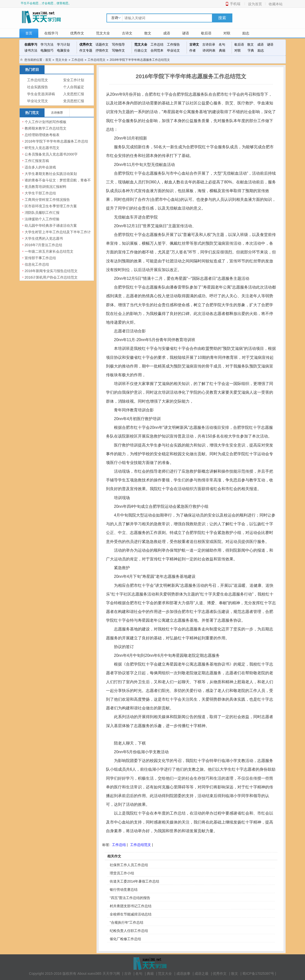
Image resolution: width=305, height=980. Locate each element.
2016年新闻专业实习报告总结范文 (51, 271)
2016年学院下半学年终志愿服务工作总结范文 (56, 144)
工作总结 (157, 44)
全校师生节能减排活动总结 (131, 914)
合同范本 (157, 50)
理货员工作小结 (122, 873)
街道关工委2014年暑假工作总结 (134, 881)
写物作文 (118, 50)
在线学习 (51, 33)
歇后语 (206, 33)
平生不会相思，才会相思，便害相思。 (46, 3)
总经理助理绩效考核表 (42, 135)
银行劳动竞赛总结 (124, 890)
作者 (193, 50)
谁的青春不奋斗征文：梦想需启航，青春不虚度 (58, 183)
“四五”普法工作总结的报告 (130, 898)
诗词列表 (209, 50)
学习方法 (47, 44)
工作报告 (173, 44)
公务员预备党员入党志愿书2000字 (51, 154)
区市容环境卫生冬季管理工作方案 (51, 206)
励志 (246, 33)
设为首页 (255, 4)
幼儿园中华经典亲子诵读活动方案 (51, 226)
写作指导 (118, 44)
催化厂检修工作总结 (125, 939)
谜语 (186, 33)
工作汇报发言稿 (37, 161)
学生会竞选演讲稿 (41, 94)
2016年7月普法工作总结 (43, 245)
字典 (251, 50)
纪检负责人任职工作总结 (129, 931)
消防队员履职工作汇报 (42, 213)
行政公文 (141, 50)
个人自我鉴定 (74, 87)
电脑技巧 (47, 50)
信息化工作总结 (37, 264)
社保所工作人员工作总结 (129, 865)
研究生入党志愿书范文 (42, 148)
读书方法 (31, 50)
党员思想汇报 (74, 101)
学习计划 (63, 44)
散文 (148, 33)
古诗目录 (209, 44)
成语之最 (202, 974)
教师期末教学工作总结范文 (46, 128)
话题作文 (102, 44)
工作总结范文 (97, 60)
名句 (222, 44)
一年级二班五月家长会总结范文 (49, 251)
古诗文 (127, 33)
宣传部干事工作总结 (40, 258)
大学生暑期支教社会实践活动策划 (51, 174)
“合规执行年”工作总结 (127, 922)
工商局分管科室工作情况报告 (47, 200)
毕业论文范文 (38, 101)
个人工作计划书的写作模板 (46, 122)
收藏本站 (276, 4)
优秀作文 (77, 33)
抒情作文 (102, 50)
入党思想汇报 (74, 94)
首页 (29, 33)
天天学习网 (111, 974)
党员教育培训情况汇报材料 (46, 187)
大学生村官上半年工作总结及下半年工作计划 (58, 235)
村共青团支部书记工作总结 (131, 906)
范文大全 (103, 33)
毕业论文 (173, 50)
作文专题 (86, 50)
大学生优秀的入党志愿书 (44, 238)
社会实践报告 (38, 87)
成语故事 (183, 974)
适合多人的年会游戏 (40, 167)
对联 (227, 33)
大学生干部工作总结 (40, 193)
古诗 (128, 974)
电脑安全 (63, 50)
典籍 (222, 50)
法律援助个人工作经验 (42, 219)
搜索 (222, 18)
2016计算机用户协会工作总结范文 (51, 277)
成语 (167, 33)
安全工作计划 (74, 80)
